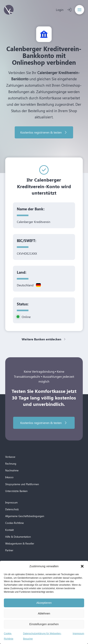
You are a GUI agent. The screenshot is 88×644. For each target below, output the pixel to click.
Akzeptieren (44, 603)
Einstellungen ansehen (44, 624)
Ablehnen (44, 613)
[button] (82, 566)
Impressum (78, 634)
